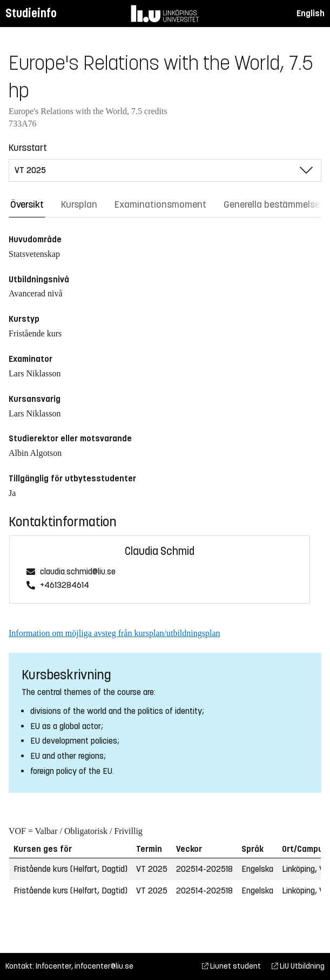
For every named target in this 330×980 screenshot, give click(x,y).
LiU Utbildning (298, 966)
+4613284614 (65, 585)
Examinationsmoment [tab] (160, 204)
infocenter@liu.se (104, 966)
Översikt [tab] (27, 204)
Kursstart (28, 148)
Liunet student (231, 966)
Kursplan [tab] (79, 204)
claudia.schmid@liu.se (78, 572)
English (311, 13)
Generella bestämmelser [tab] (273, 204)
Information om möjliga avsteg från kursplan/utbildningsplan (114, 633)
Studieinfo (31, 13)
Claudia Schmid (160, 551)
